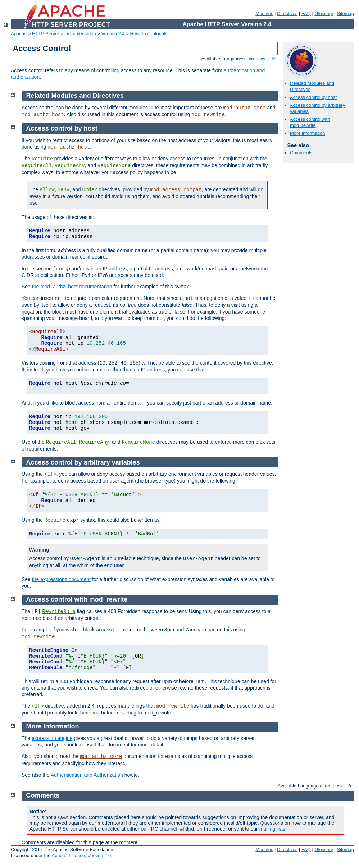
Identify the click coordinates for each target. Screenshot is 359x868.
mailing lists (272, 829)
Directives (287, 13)
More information (308, 133)
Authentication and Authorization (87, 775)
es (263, 59)
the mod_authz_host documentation (72, 287)
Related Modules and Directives (75, 96)
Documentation (80, 34)
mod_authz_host (43, 115)
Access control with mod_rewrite (310, 122)
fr (274, 59)
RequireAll (37, 166)
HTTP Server (46, 34)
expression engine (52, 738)
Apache (19, 34)
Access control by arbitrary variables (83, 462)
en (251, 59)
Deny (64, 190)
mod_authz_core (245, 108)
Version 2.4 (113, 34)
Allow (47, 190)
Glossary (324, 13)
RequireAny (70, 166)
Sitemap (345, 13)
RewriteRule (59, 612)
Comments (301, 153)
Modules (264, 13)
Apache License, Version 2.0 (81, 856)
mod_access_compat (176, 190)
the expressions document (61, 579)
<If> (50, 474)
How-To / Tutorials (149, 34)
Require (42, 159)
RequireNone (114, 166)
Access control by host (313, 97)
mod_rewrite (208, 115)
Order (90, 190)
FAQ (306, 13)
